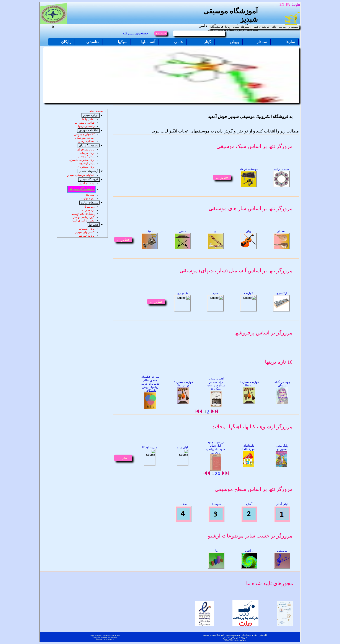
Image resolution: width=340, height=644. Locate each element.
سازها (290, 42)
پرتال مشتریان (86, 167)
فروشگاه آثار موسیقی (82, 189)
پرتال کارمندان (86, 156)
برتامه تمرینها (87, 236)
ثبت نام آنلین (87, 183)
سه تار (262, 42)
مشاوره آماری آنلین (83, 220)
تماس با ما (88, 119)
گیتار (208, 42)
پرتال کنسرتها (87, 229)
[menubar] (254, 27)
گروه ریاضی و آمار (84, 217)
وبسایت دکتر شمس (83, 214)
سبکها (123, 42)
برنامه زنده (88, 210)
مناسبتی (93, 42)
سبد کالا (90, 195)
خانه (274, 27)
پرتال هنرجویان (86, 149)
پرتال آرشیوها (87, 163)
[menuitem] (289, 27)
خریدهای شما (261, 27)
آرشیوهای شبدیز (242, 27)
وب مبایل (89, 207)
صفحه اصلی (96, 111)
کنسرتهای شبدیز (85, 232)
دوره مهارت (88, 198)
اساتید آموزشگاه (85, 138)
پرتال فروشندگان (220, 27)
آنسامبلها (148, 42)
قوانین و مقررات (85, 123)
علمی (179, 42)
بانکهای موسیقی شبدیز (81, 175)
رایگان (66, 42)
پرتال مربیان (87, 153)
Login (296, 4)
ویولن (235, 42)
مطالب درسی (86, 141)
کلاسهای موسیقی (84, 134)
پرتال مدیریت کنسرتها (82, 160)
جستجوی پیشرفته (136, 33)
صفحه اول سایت (289, 27)
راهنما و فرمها (86, 126)
